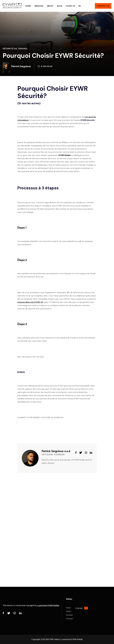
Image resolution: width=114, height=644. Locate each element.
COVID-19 (70, 6)
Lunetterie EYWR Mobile (48, 605)
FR (80, 6)
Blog (60, 6)
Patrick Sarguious (21, 66)
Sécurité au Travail (15, 49)
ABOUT (50, 6)
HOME (28, 6)
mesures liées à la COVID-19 (30, 302)
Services (39, 6)
